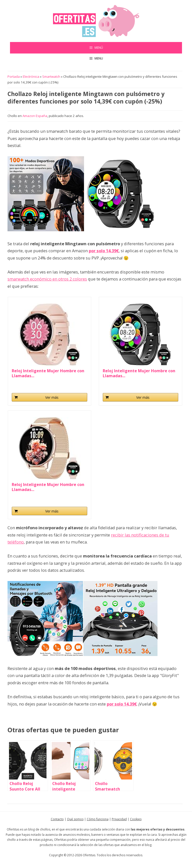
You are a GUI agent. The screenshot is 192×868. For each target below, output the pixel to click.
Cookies (136, 819)
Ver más (52, 397)
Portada (14, 76)
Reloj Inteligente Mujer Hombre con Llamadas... (48, 373)
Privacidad (119, 819)
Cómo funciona (98, 819)
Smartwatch (51, 76)
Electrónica (31, 76)
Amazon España (35, 116)
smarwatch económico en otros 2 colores (47, 279)
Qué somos (75, 819)
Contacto (57, 819)
